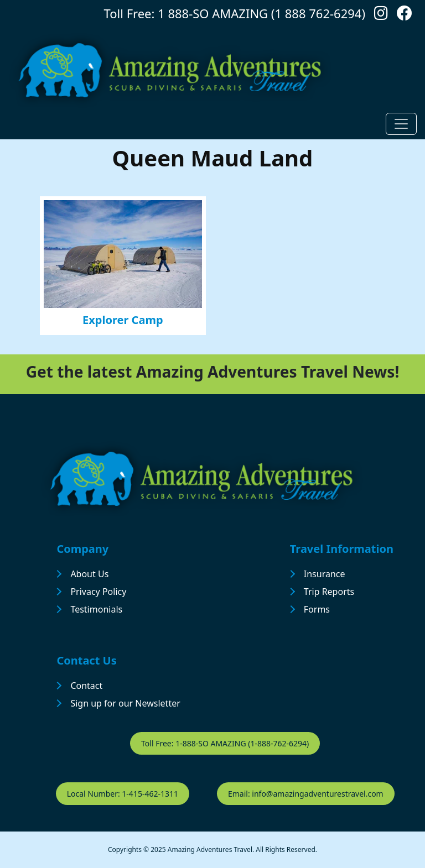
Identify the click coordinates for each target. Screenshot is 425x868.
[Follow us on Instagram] (381, 16)
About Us (89, 574)
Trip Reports (329, 592)
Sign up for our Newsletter (125, 703)
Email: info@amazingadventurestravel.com (306, 794)
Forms (317, 609)
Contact (86, 686)
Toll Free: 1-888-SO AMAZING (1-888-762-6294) (225, 743)
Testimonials (96, 609)
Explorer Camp (123, 320)
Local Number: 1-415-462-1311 (123, 794)
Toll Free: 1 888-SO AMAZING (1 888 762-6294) (235, 13)
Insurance (325, 574)
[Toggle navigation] (401, 124)
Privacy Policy (98, 592)
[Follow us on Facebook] (405, 16)
